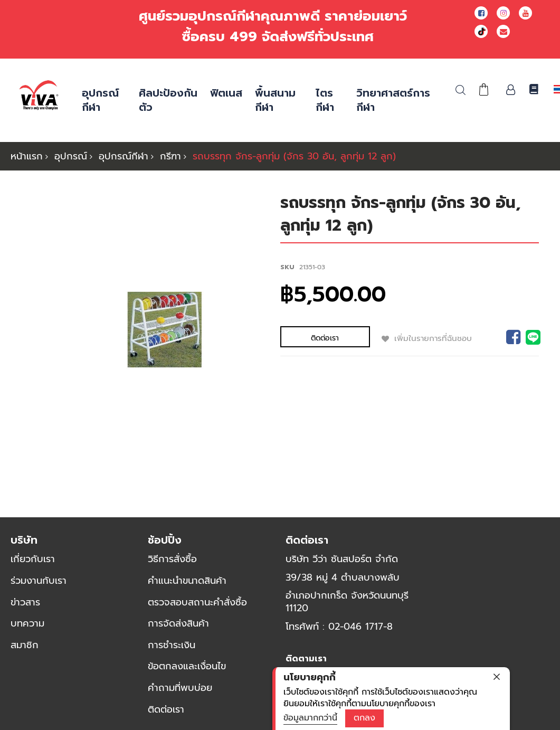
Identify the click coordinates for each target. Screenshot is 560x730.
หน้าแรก (27, 156)
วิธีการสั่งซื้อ (172, 564)
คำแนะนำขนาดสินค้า (187, 586)
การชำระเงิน (172, 650)
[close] (497, 677)
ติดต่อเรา (166, 715)
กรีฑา (170, 156)
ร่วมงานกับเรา (39, 586)
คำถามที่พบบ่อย (180, 693)
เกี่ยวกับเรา (33, 564)
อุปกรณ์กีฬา (124, 156)
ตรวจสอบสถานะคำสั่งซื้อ (197, 608)
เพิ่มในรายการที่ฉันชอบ (393, 338)
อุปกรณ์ (71, 156)
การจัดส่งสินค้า (178, 629)
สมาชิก (25, 650)
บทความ (27, 629)
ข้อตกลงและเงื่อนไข (187, 671)
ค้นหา (461, 90)
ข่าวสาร (25, 608)
